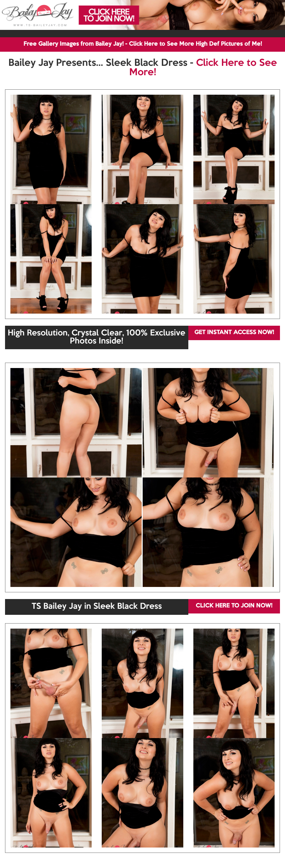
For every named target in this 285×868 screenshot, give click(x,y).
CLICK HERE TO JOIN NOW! (234, 606)
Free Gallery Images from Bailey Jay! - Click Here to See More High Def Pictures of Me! (143, 44)
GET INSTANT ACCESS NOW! (234, 333)
